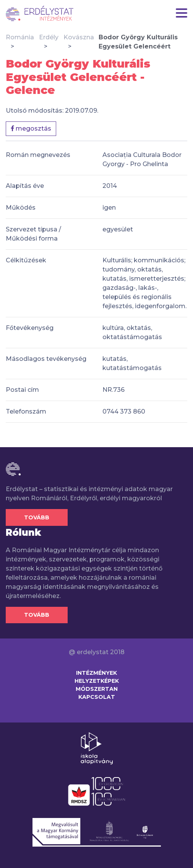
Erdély (49, 37)
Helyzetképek (97, 681)
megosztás (31, 129)
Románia (20, 37)
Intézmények (96, 673)
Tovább (37, 517)
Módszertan (97, 689)
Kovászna (79, 37)
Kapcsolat (97, 697)
